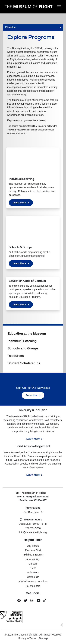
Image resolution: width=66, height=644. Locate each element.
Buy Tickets (33, 546)
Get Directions (31, 512)
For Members (33, 586)
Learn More (23, 203)
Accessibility (33, 559)
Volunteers (33, 572)
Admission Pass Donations (33, 582)
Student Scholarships (24, 363)
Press (33, 568)
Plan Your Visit (33, 550)
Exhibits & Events (33, 555)
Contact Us (33, 577)
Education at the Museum (27, 334)
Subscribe (32, 395)
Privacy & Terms (27, 638)
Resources (16, 356)
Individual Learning (22, 341)
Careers (33, 564)
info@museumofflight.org (33, 532)
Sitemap (43, 638)
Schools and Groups (23, 348)
